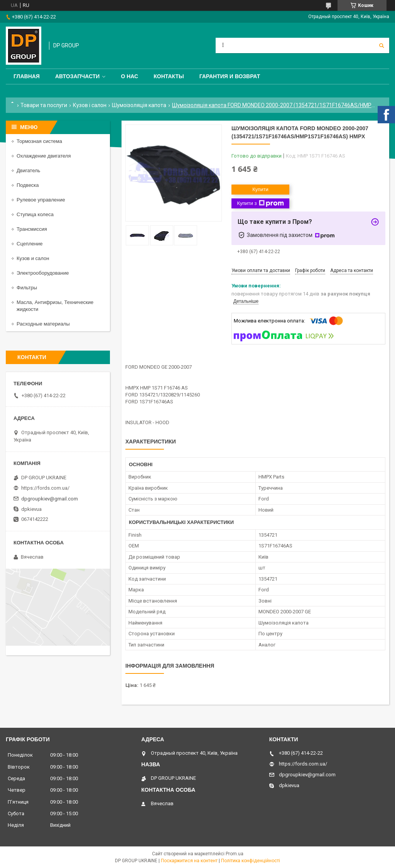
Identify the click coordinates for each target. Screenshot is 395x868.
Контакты (169, 76)
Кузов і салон (90, 105)
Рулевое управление (41, 200)
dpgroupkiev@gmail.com (50, 499)
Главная (27, 76)
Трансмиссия (32, 229)
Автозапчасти (78, 76)
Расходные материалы (43, 324)
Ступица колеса (35, 214)
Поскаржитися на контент (189, 861)
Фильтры (27, 288)
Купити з (260, 203)
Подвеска (28, 185)
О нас (129, 76)
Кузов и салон (33, 258)
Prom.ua (235, 854)
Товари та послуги (44, 105)
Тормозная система (39, 141)
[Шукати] (381, 45)
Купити (260, 189)
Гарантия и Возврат (230, 76)
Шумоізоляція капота (139, 105)
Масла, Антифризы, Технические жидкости (55, 306)
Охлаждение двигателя (44, 156)
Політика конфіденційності (251, 861)
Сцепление (30, 244)
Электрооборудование (43, 273)
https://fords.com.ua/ (45, 488)
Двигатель (28, 170)
